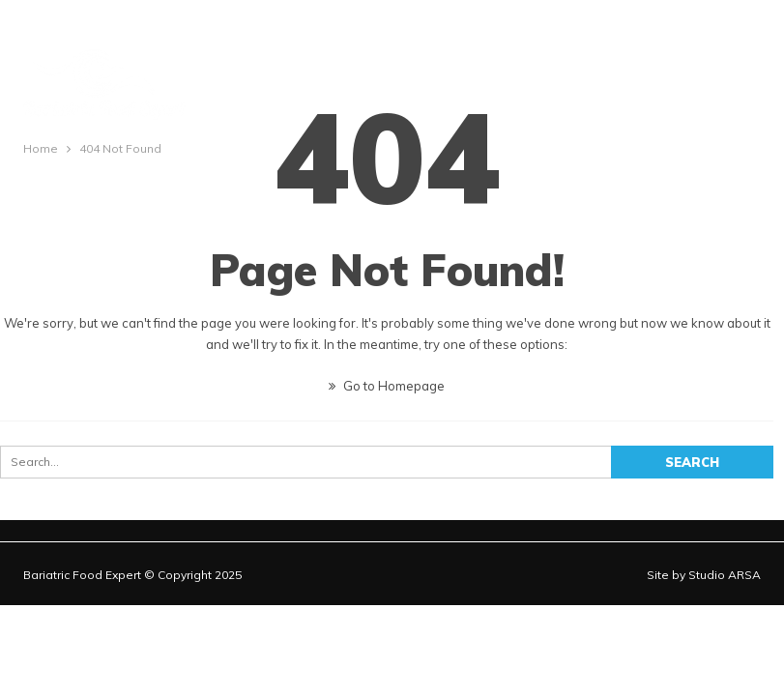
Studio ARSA (725, 575)
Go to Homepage (387, 386)
